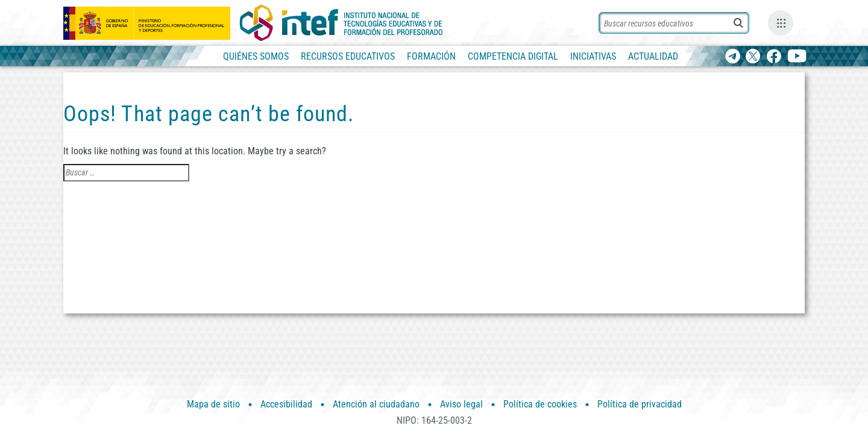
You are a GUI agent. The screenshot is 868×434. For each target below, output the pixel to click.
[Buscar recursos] (674, 23)
